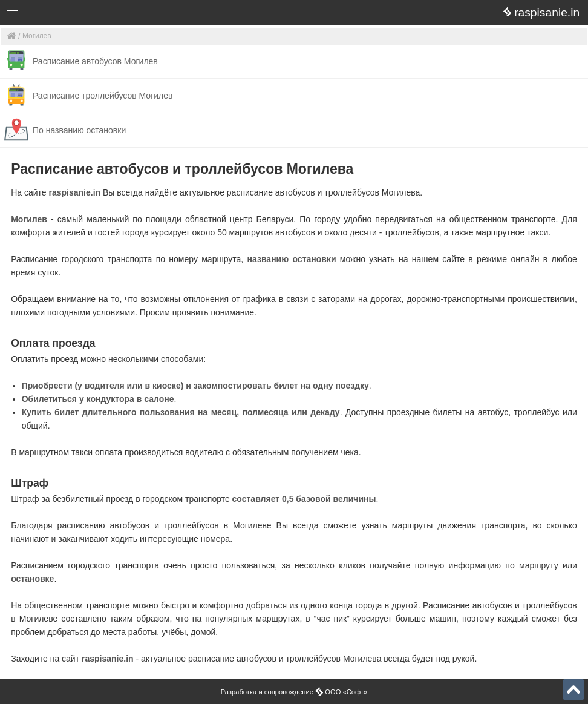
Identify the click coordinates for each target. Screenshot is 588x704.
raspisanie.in (75, 192)
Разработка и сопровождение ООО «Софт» (294, 692)
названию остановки (292, 259)
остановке (32, 579)
